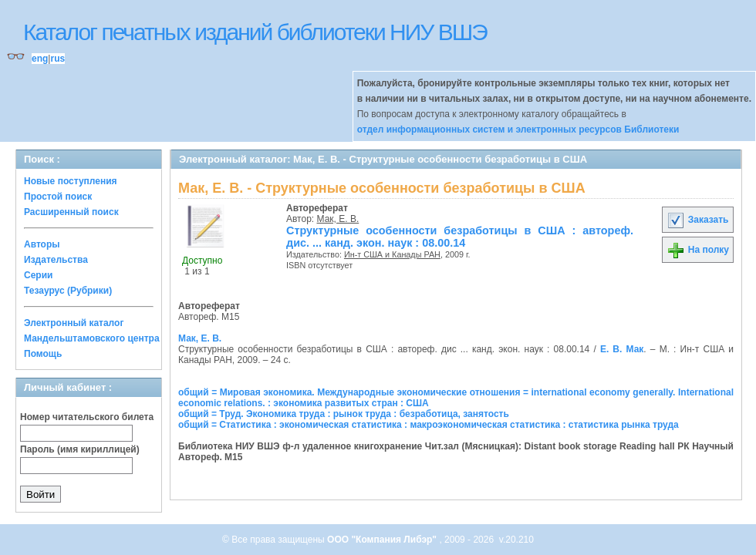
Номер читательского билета (87, 417)
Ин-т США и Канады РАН (392, 254)
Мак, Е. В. (338, 219)
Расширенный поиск (71, 212)
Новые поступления (71, 181)
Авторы (42, 244)
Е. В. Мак (622, 349)
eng (40, 59)
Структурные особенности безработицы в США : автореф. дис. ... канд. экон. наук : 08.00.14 (460, 237)
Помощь (43, 354)
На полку (698, 250)
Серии (38, 275)
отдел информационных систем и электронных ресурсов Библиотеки (518, 129)
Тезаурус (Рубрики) (68, 291)
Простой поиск (58, 197)
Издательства (56, 260)
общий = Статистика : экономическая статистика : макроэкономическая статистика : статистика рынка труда (429, 425)
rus (57, 59)
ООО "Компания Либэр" (383, 540)
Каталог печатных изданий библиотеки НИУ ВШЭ (255, 32)
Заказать (697, 220)
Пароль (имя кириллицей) (80, 449)
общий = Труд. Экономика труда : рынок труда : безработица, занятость (344, 414)
